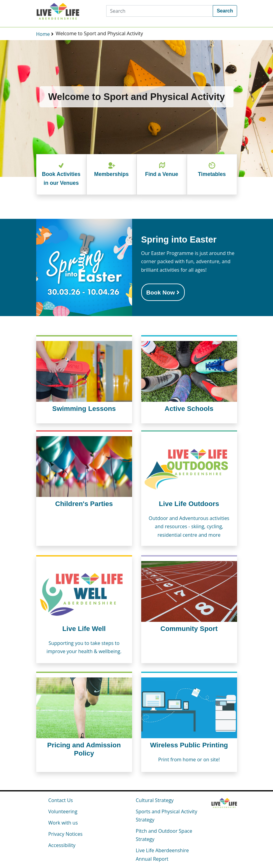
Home (43, 34)
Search (225, 11)
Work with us (63, 823)
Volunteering (63, 811)
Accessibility (62, 845)
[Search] (160, 11)
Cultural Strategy (155, 800)
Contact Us (61, 800)
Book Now (163, 293)
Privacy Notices (66, 834)
